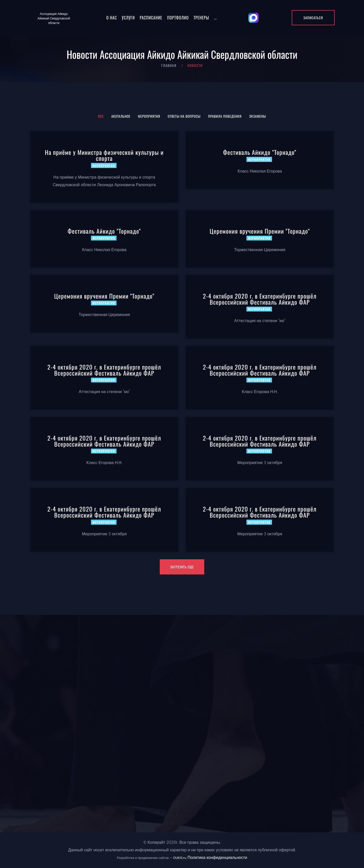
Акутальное (121, 116)
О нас (112, 18)
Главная (169, 65)
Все (101, 116)
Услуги (128, 18)
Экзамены (258, 116)
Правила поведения (225, 116)
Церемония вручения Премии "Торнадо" (260, 231)
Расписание (151, 18)
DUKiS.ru (180, 858)
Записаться (313, 18)
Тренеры (201, 18)
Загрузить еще (182, 567)
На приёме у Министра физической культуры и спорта (104, 155)
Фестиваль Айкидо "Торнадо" (260, 152)
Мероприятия (149, 116)
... (215, 18)
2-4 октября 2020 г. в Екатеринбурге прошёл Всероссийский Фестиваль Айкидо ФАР (260, 299)
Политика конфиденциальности (217, 858)
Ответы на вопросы (184, 116)
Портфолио (178, 18)
